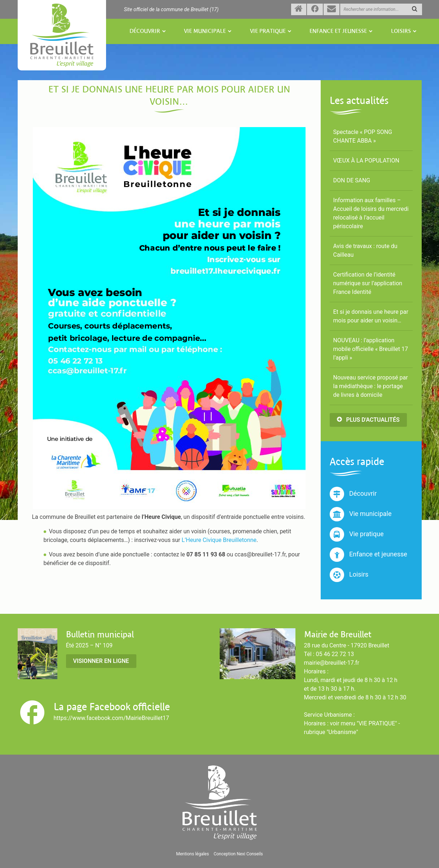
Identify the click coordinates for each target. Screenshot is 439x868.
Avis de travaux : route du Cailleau (365, 250)
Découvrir (145, 31)
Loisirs (401, 31)
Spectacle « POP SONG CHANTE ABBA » (363, 136)
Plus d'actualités (368, 420)
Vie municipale (205, 31)
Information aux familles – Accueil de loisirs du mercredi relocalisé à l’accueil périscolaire (371, 213)
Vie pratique (268, 31)
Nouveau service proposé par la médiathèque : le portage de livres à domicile (371, 386)
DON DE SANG (352, 180)
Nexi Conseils (250, 854)
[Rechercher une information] (381, 9)
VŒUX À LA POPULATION (366, 160)
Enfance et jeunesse (338, 31)
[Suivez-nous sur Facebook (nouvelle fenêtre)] (315, 9)
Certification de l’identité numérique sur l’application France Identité (368, 283)
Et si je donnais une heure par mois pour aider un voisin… (371, 316)
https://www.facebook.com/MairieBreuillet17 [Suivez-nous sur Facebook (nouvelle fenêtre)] (111, 718)
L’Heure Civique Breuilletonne (219, 540)
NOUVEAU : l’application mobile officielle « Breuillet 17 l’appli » (371, 349)
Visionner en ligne (101, 661)
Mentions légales (192, 854)
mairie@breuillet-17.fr (332, 663)
